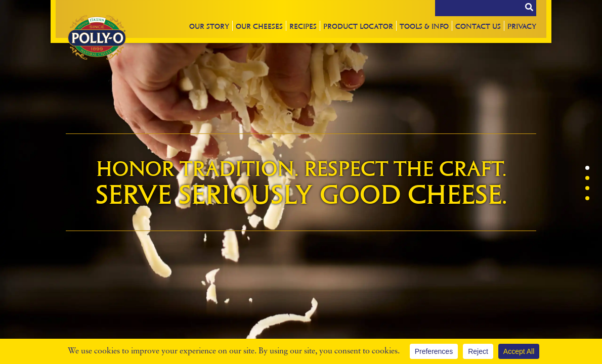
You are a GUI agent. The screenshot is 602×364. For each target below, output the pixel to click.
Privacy (522, 26)
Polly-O (97, 37)
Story (209, 26)
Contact (478, 26)
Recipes (303, 26)
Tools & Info (424, 26)
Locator (358, 26)
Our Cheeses (259, 26)
